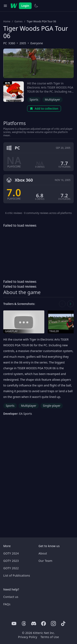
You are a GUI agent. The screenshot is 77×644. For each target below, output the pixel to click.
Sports (34, 99)
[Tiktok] (63, 624)
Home (7, 22)
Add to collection (44, 108)
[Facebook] (44, 624)
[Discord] (34, 624)
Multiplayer (52, 99)
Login (25, 6)
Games (19, 22)
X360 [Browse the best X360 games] (12, 43)
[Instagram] (53, 624)
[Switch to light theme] (36, 6)
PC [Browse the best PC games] (5, 43)
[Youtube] (14, 624)
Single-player (52, 406)
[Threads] (24, 624)
